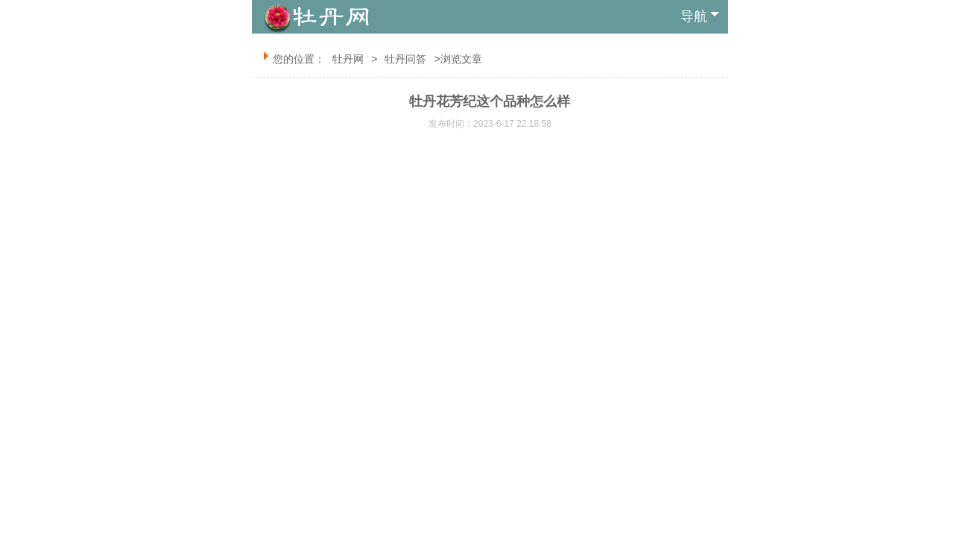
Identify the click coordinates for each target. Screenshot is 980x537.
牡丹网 (348, 59)
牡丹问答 (405, 59)
